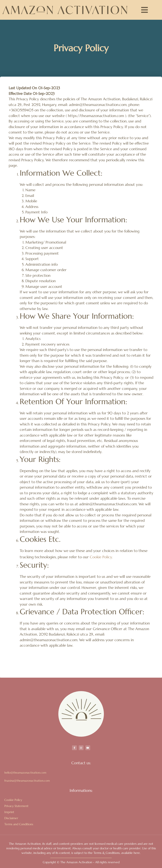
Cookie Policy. (101, 557)
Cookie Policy (13, 800)
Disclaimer (11, 818)
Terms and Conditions (19, 824)
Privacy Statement (16, 806)
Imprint (9, 812)
